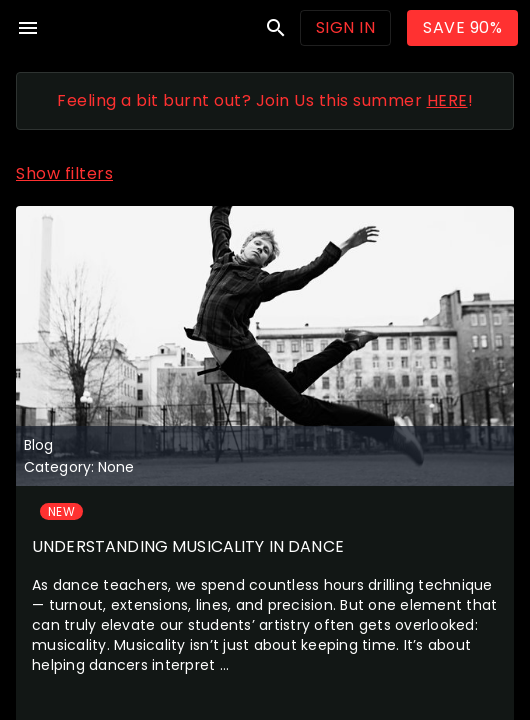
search (276, 28)
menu (28, 28)
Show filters (64, 173)
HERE (447, 100)
